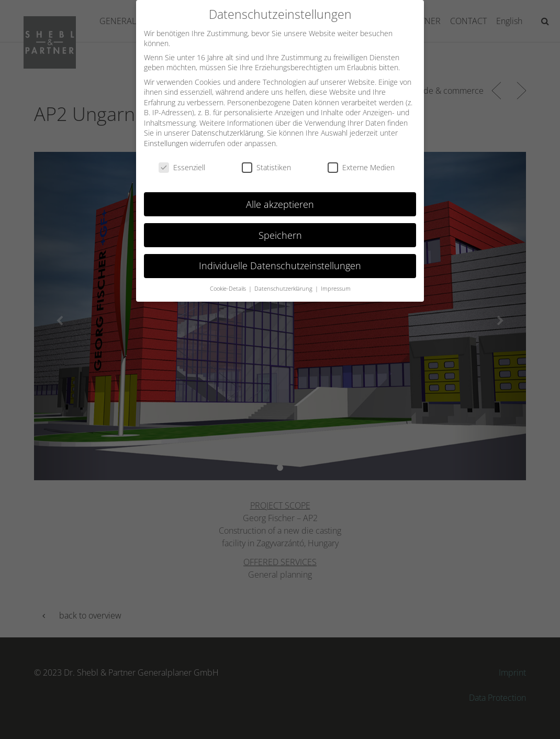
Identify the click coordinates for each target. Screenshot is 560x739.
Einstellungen (166, 136)
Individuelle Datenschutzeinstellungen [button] (280, 258)
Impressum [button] (336, 281)
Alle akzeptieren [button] (280, 196)
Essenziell (182, 160)
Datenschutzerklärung (227, 125)
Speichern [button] (280, 227)
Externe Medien (361, 160)
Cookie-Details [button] (229, 281)
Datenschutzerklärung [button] (284, 281)
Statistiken (266, 160)
